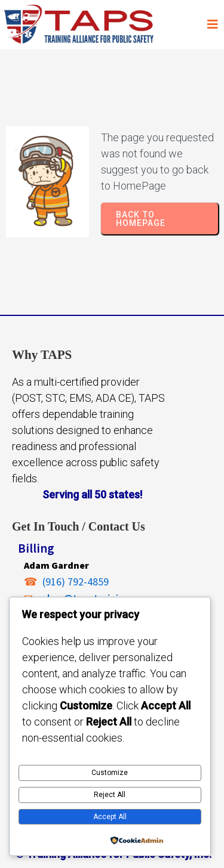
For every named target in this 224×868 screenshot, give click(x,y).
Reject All (110, 795)
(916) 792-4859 (76, 582)
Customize (110, 773)
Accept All (110, 817)
